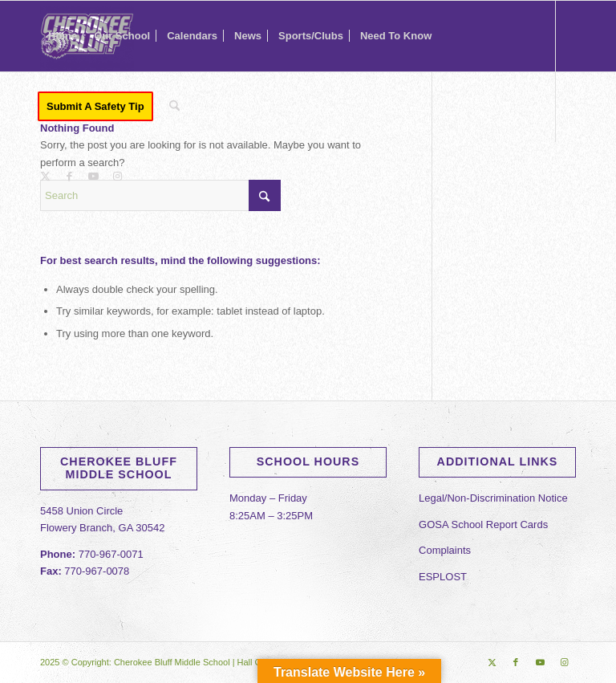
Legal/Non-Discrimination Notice (493, 498)
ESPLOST (443, 577)
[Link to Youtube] (93, 177)
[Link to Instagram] (117, 177)
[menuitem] (63, 36)
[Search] (174, 107)
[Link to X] (45, 177)
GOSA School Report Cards (483, 524)
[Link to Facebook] (69, 177)
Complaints (445, 550)
